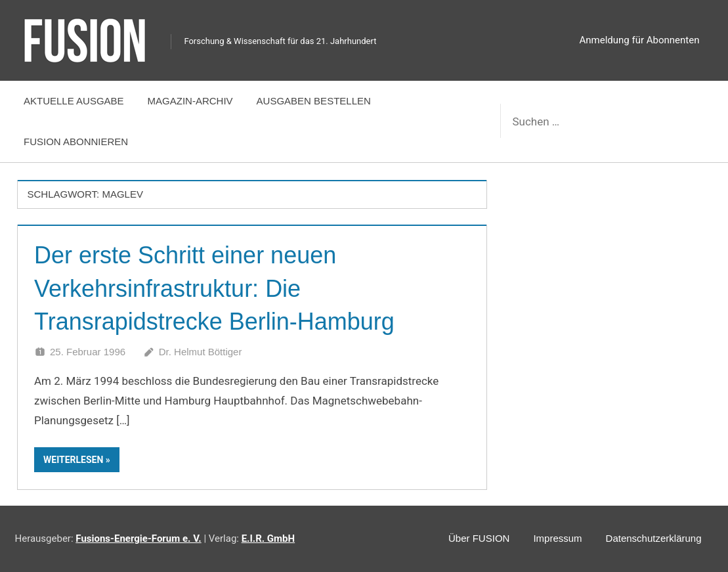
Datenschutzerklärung (654, 538)
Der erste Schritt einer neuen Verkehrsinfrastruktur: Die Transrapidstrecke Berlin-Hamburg (214, 288)
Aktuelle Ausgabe (74, 101)
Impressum (557, 538)
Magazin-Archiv (190, 101)
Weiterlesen (73, 460)
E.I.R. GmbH (268, 539)
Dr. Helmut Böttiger (201, 352)
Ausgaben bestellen (314, 101)
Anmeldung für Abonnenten (640, 40)
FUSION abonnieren (76, 142)
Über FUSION (479, 538)
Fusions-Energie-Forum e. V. (138, 539)
